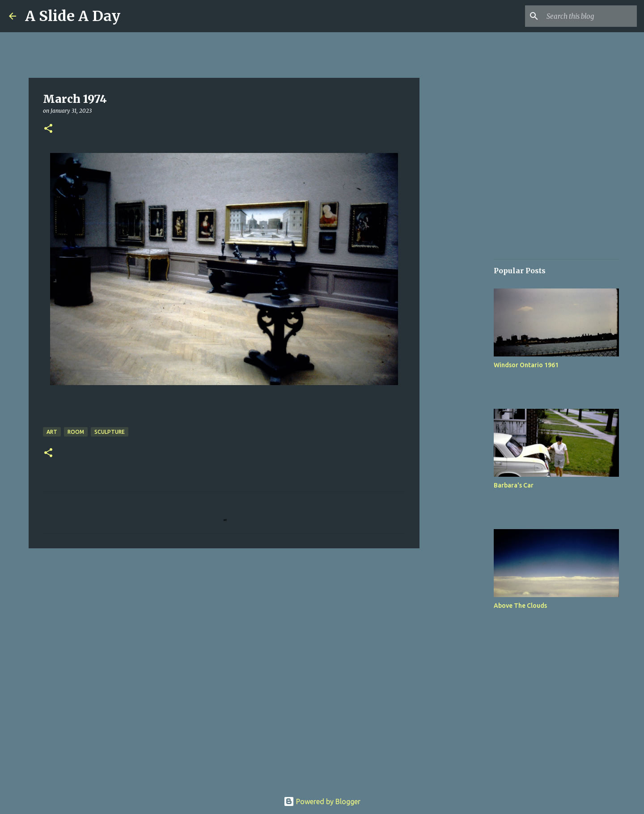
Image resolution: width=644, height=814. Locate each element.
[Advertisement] (465, 386)
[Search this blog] (590, 16)
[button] (48, 129)
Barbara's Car (514, 485)
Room (76, 432)
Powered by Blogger (322, 801)
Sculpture (110, 432)
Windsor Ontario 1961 (526, 365)
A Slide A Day (73, 16)
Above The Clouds (520, 606)
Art (52, 432)
